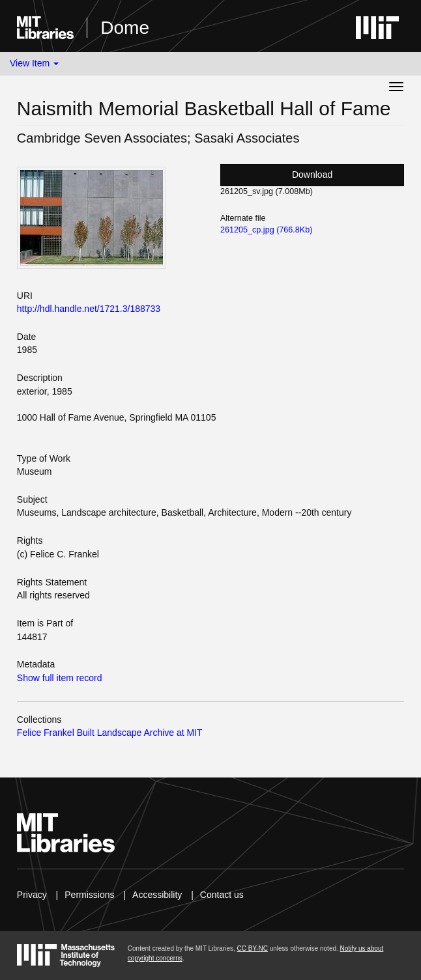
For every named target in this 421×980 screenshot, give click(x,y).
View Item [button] (34, 63)
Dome (125, 28)
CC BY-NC (253, 948)
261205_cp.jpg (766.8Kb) (266, 230)
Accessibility (157, 895)
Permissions (89, 895)
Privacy (32, 895)
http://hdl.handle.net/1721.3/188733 (89, 309)
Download (312, 175)
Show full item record (60, 678)
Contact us (222, 895)
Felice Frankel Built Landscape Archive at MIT (110, 733)
